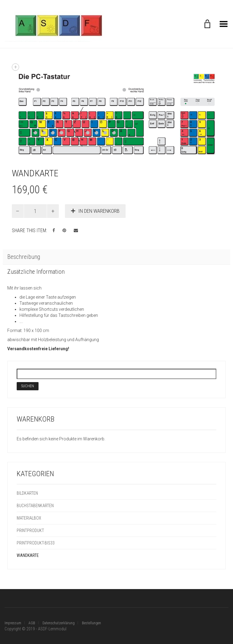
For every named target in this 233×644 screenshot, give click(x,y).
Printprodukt (30, 530)
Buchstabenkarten (35, 506)
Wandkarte (28, 555)
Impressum (13, 623)
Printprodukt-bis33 (36, 543)
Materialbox (29, 518)
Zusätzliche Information (36, 272)
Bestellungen (91, 623)
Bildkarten (27, 493)
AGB (32, 623)
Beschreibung (24, 257)
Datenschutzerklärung (59, 623)
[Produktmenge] (35, 211)
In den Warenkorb (99, 211)
